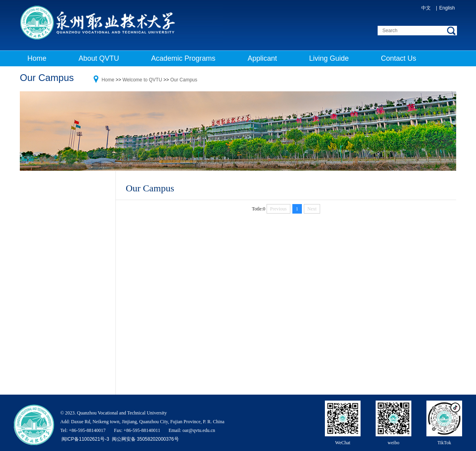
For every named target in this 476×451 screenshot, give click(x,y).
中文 (426, 8)
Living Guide (329, 58)
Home (37, 58)
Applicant (262, 58)
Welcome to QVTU (142, 80)
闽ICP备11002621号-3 (86, 439)
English (447, 8)
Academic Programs (183, 58)
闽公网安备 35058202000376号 (144, 439)
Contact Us (398, 58)
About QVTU (99, 58)
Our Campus (184, 80)
